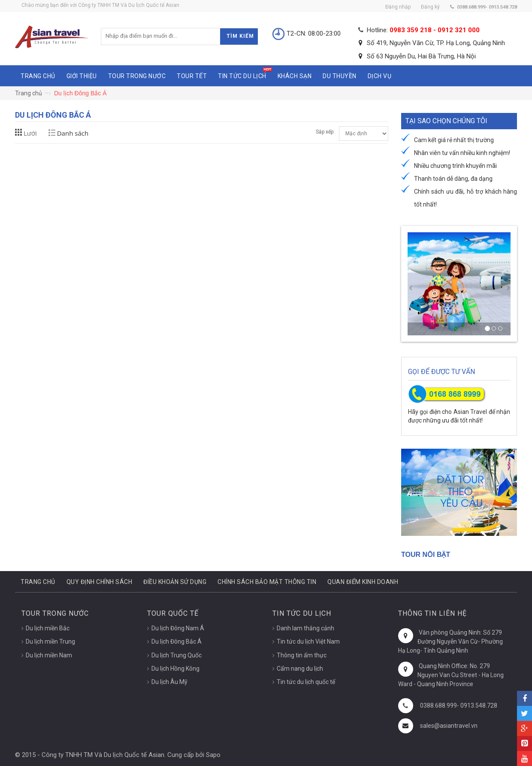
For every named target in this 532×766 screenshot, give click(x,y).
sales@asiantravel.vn (449, 726)
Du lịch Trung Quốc (177, 655)
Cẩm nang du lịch (300, 669)
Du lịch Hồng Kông (175, 669)
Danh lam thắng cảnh (305, 628)
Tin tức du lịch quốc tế (306, 682)
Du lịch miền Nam (49, 655)
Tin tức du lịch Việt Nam (308, 641)
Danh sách (73, 133)
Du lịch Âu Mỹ (169, 682)
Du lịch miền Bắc (48, 628)
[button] (410, 284)
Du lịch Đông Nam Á (178, 628)
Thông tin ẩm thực (302, 655)
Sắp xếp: (325, 132)
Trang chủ (29, 93)
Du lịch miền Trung (50, 641)
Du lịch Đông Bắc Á (177, 641)
